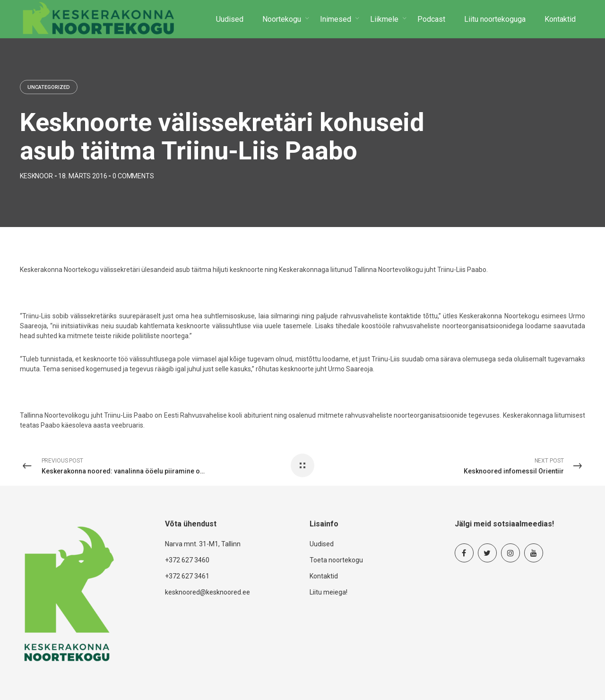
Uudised (322, 544)
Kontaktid (324, 576)
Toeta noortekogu (336, 560)
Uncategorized (49, 87)
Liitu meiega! (328, 592)
